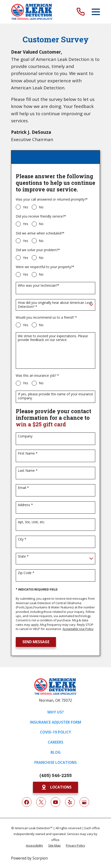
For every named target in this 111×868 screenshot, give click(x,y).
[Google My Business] (84, 802)
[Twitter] (41, 802)
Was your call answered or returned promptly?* (52, 200)
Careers (55, 742)
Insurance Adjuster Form (55, 722)
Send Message (36, 642)
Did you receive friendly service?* (41, 216)
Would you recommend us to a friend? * (46, 318)
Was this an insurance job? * (37, 376)
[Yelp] (70, 802)
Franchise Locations (55, 762)
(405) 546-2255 (56, 775)
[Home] (32, 12)
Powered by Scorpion (29, 858)
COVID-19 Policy (55, 732)
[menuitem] (34, 845)
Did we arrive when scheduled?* (40, 233)
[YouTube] (56, 802)
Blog (56, 752)
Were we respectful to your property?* (45, 267)
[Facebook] (27, 802)
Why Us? (55, 712)
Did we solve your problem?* (38, 250)
